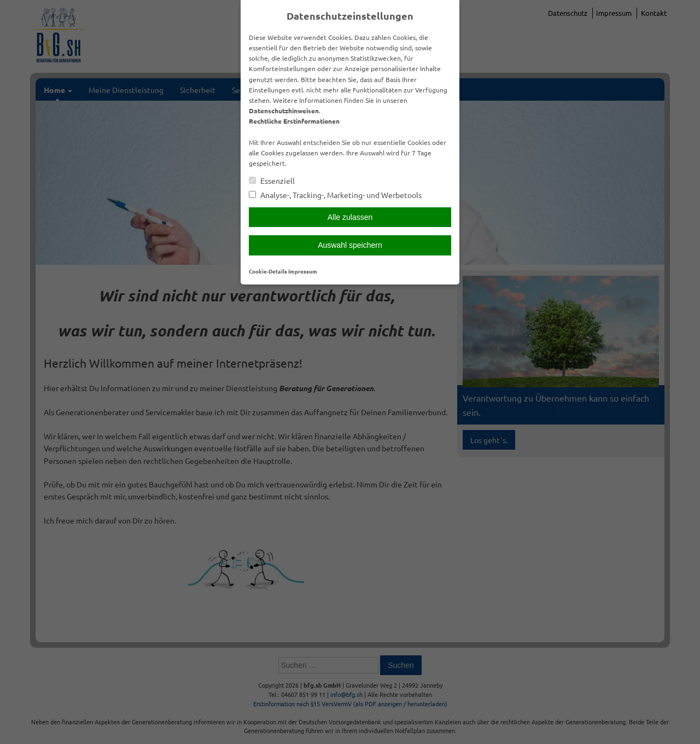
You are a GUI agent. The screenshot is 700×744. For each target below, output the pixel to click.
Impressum (303, 271)
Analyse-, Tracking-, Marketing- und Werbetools (335, 195)
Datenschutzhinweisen (284, 111)
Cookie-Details (268, 271)
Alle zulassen (350, 217)
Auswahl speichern (350, 245)
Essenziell (272, 181)
